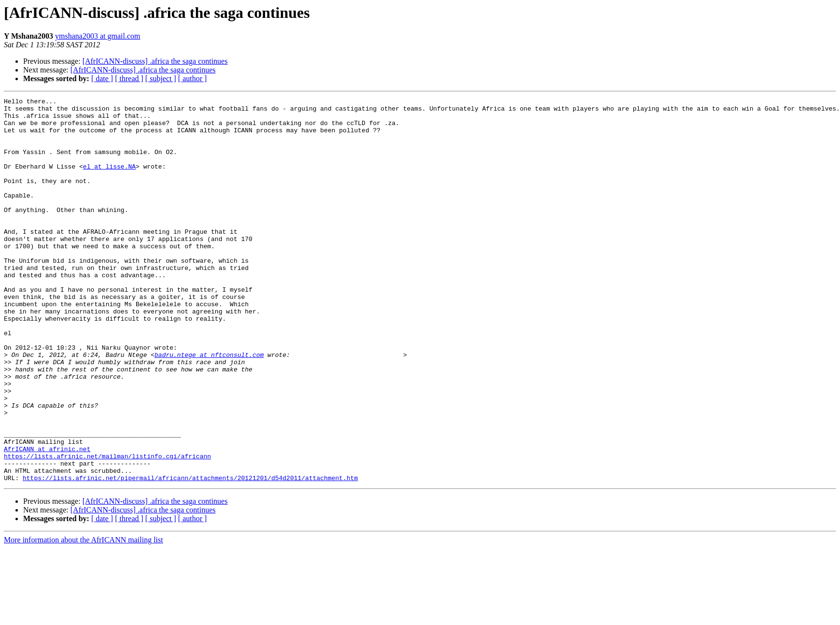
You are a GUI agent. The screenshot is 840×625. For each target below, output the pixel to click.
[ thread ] (129, 78)
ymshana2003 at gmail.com (98, 36)
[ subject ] (161, 78)
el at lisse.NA (109, 181)
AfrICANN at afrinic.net (47, 520)
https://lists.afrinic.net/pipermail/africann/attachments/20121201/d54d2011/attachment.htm (190, 554)
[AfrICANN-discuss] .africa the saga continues (155, 61)
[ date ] (102, 78)
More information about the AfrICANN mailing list (84, 617)
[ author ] (193, 78)
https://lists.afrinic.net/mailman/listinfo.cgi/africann (107, 528)
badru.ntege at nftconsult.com (209, 407)
